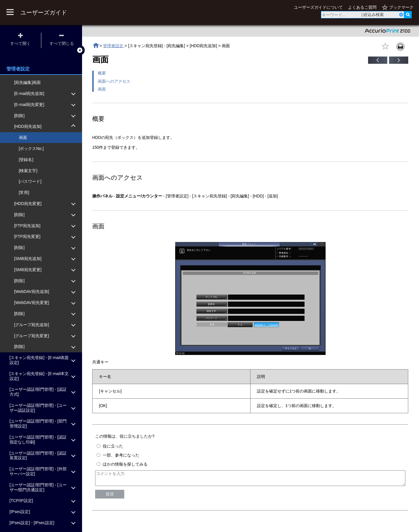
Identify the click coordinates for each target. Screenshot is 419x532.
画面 (102, 89)
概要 (102, 73)
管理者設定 (114, 46)
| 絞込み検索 (373, 15)
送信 (110, 496)
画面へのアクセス (114, 81)
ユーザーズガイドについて (318, 7)
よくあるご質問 (362, 7)
